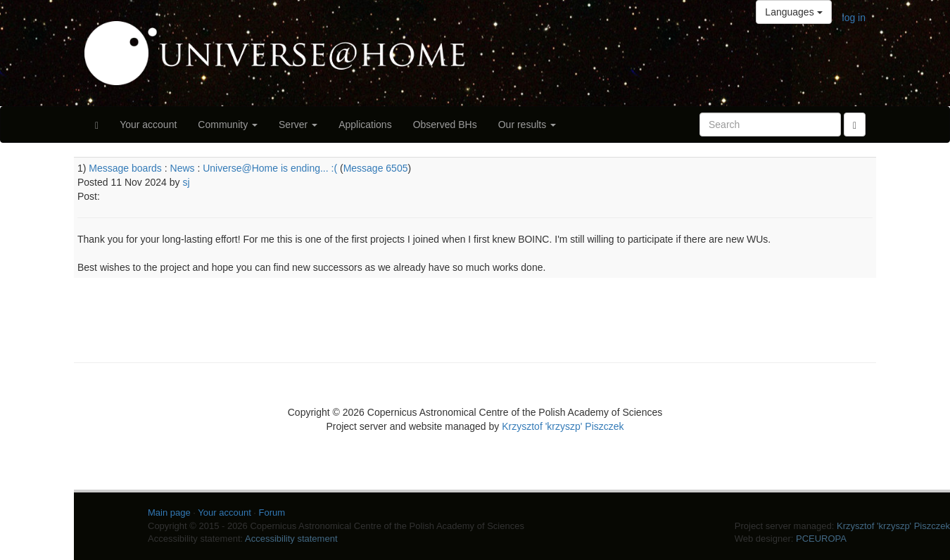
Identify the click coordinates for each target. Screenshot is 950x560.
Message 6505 (376, 168)
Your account (148, 125)
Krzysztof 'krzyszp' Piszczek (563, 426)
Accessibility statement (291, 539)
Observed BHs (445, 125)
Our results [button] (527, 125)
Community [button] (228, 125)
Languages (793, 12)
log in (854, 18)
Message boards (125, 168)
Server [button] (298, 125)
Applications (365, 125)
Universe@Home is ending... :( (270, 168)
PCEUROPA (821, 539)
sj (186, 182)
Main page (169, 513)
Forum (272, 513)
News (183, 168)
